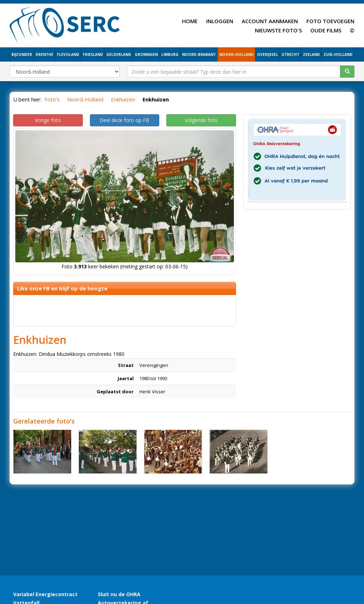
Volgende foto (201, 120)
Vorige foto (48, 120)
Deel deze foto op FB (124, 120)
